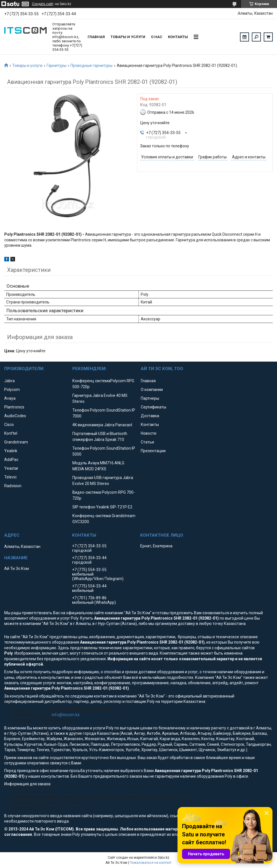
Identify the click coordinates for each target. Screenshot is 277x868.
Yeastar (11, 468)
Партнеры (150, 398)
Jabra (9, 381)
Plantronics (14, 407)
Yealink (11, 451)
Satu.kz (164, 858)
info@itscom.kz (66, 715)
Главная (96, 37)
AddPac (11, 460)
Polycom (12, 390)
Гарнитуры (57, 65)
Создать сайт (43, 4)
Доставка (150, 416)
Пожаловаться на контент (151, 863)
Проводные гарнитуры (91, 65)
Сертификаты (153, 407)
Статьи (147, 442)
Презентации (153, 451)
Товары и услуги (128, 37)
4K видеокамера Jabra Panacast (102, 425)
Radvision (13, 486)
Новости (149, 433)
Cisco (9, 425)
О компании (152, 390)
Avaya (10, 398)
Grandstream (16, 442)
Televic (10, 477)
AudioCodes (15, 416)
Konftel (11, 433)
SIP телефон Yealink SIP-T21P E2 (102, 507)
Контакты (178, 37)
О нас (157, 37)
